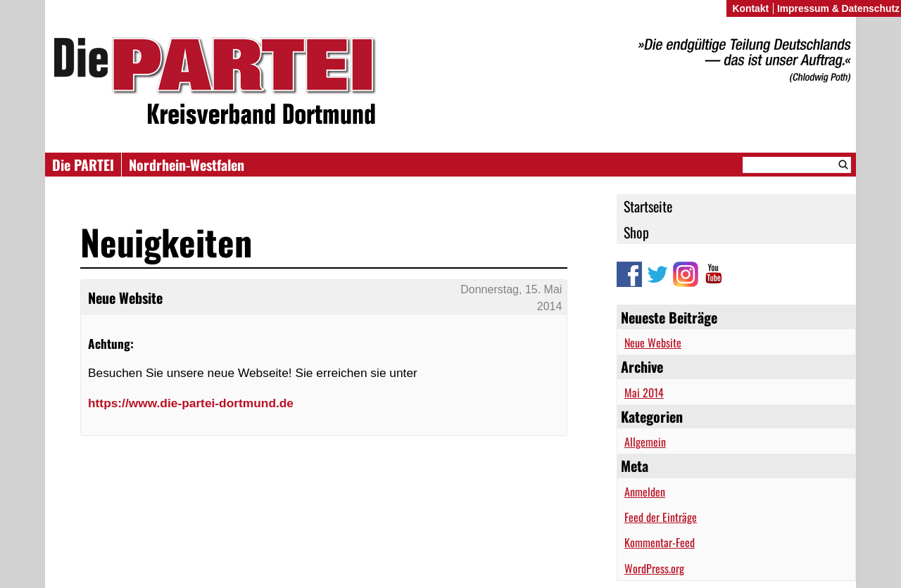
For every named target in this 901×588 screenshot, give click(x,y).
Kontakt (750, 8)
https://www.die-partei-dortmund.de (191, 403)
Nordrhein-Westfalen (187, 165)
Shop (636, 232)
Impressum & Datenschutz (838, 8)
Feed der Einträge (661, 517)
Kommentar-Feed (660, 542)
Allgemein (645, 442)
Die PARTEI (83, 165)
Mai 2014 (644, 392)
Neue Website (653, 343)
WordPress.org (654, 568)
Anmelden (645, 492)
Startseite (648, 206)
